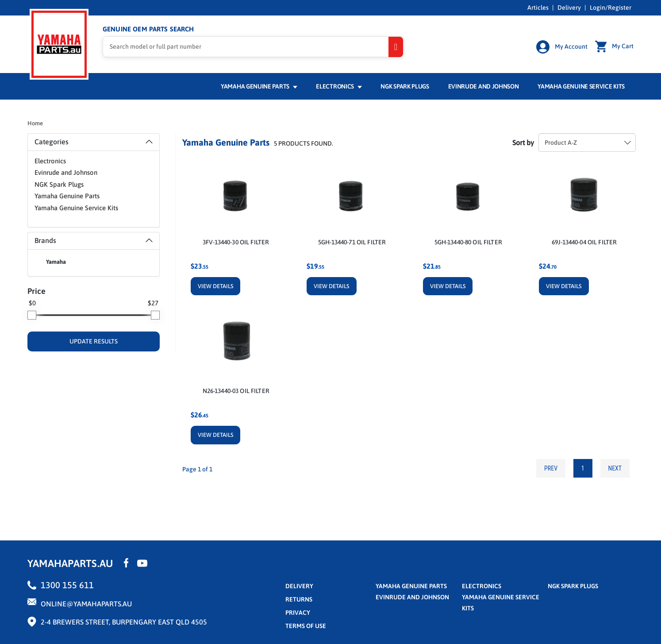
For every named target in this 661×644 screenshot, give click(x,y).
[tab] (94, 143)
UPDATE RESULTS (94, 342)
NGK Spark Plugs (405, 87)
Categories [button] (94, 143)
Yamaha (56, 263)
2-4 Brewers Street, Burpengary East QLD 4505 (124, 622)
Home (35, 124)
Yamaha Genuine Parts (259, 87)
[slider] (32, 316)
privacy (298, 613)
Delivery (569, 8)
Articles (538, 8)
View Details (215, 287)
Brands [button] (94, 241)
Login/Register (611, 8)
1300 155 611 (67, 585)
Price (37, 292)
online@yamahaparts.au (86, 604)
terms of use (306, 626)
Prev (550, 469)
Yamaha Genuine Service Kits (581, 87)
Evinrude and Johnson (484, 87)
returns (299, 600)
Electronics (339, 87)
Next (615, 469)
